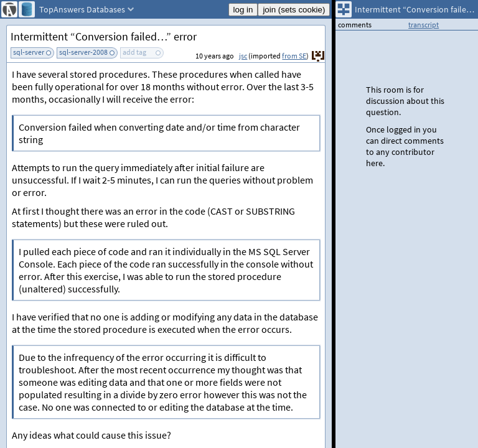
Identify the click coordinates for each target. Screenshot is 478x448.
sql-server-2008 (83, 52)
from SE (294, 56)
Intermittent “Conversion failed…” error (104, 36)
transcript (424, 25)
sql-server (29, 52)
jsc (243, 56)
